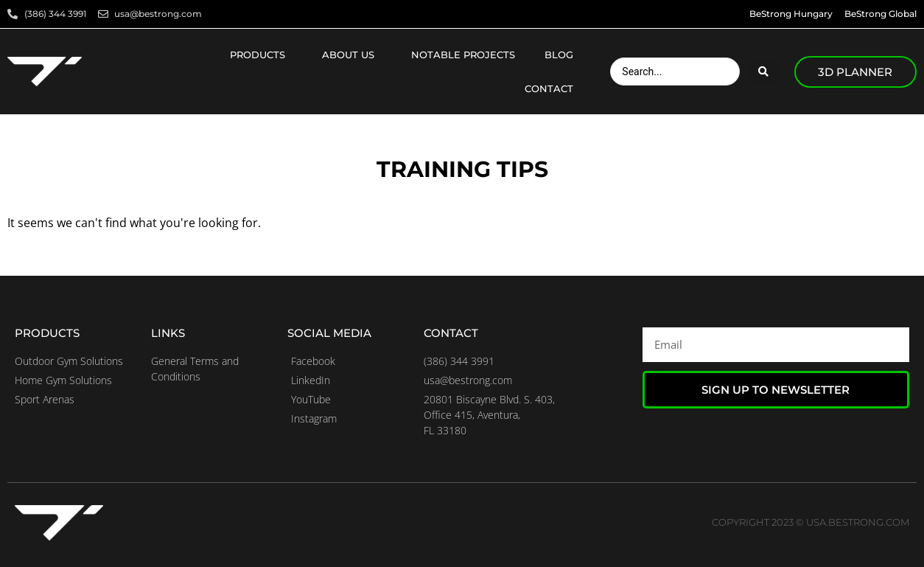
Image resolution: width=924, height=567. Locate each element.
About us (352, 55)
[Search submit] (763, 72)
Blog (563, 55)
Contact (553, 88)
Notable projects (463, 55)
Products (261, 55)
